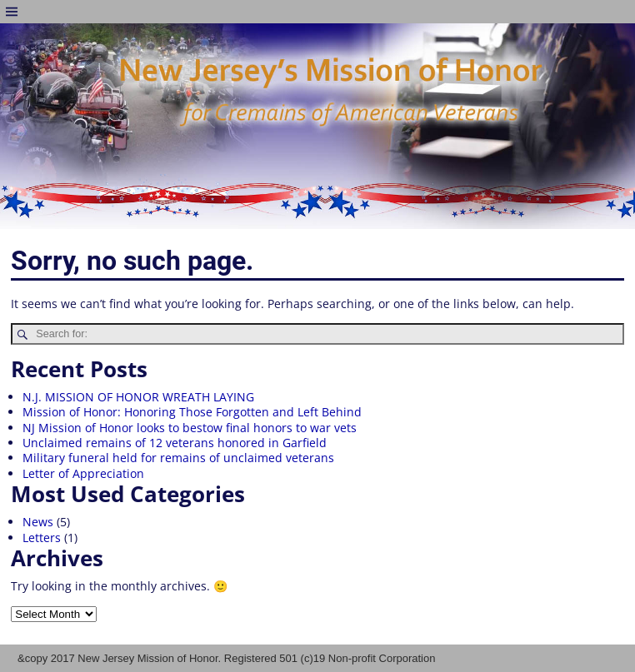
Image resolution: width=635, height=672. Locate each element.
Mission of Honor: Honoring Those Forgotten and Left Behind (192, 412)
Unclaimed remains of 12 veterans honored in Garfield (175, 443)
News (38, 522)
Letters (42, 538)
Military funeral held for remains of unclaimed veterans (178, 458)
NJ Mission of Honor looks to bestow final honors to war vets (190, 428)
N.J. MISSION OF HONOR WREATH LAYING (138, 397)
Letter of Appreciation (83, 473)
